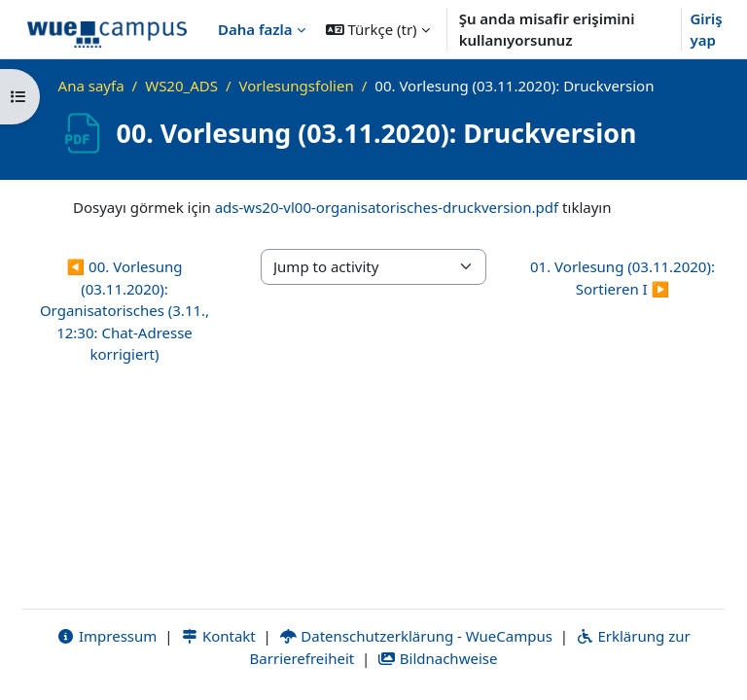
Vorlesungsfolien (297, 86)
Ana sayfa (91, 86)
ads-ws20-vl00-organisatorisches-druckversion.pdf (387, 207)
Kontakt (218, 636)
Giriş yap (706, 30)
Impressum (107, 636)
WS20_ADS (181, 86)
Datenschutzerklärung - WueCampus (416, 636)
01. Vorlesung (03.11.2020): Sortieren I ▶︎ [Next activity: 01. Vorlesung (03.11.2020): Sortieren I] (622, 278)
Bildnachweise (437, 658)
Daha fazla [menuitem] (255, 29)
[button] (378, 29)
